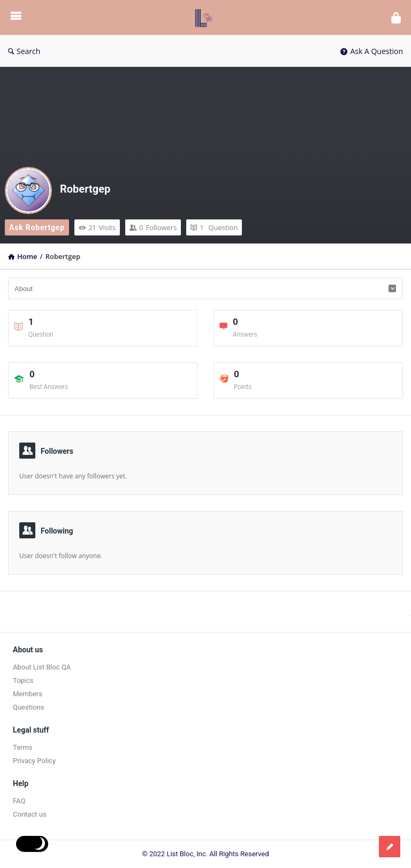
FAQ (19, 801)
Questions (28, 707)
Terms (23, 747)
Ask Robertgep (37, 227)
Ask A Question (372, 51)
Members (28, 694)
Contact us (30, 814)
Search (24, 51)
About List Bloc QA (42, 667)
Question (214, 227)
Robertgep (85, 189)
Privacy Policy (34, 761)
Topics (23, 680)
